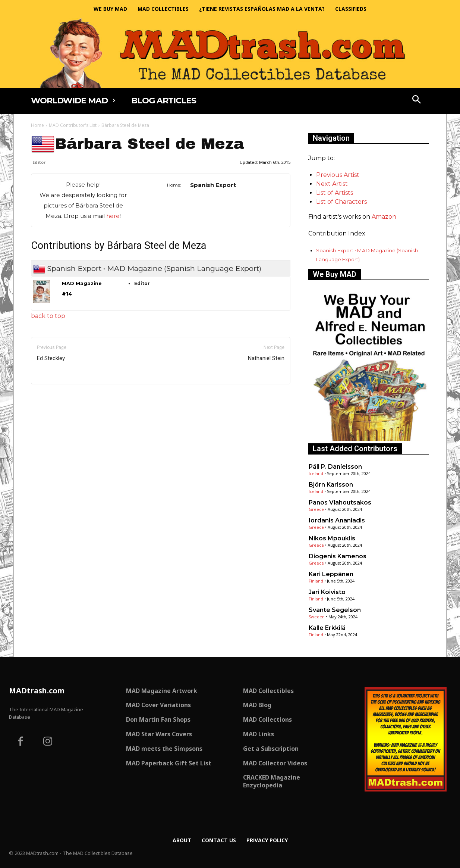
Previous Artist (338, 175)
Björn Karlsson (331, 485)
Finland (316, 581)
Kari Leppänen (331, 574)
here (113, 216)
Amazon (384, 217)
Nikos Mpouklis (332, 538)
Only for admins (57, 397)
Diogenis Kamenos (338, 556)
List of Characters (341, 202)
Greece (316, 509)
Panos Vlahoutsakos (340, 502)
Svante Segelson (335, 610)
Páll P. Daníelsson (335, 467)
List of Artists (335, 193)
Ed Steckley (51, 358)
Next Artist (332, 184)
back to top (48, 316)
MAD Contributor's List (73, 125)
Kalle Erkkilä (327, 628)
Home (37, 125)
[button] (417, 100)
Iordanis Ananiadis (337, 520)
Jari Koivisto (327, 592)
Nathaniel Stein (266, 358)
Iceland (316, 473)
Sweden (317, 617)
